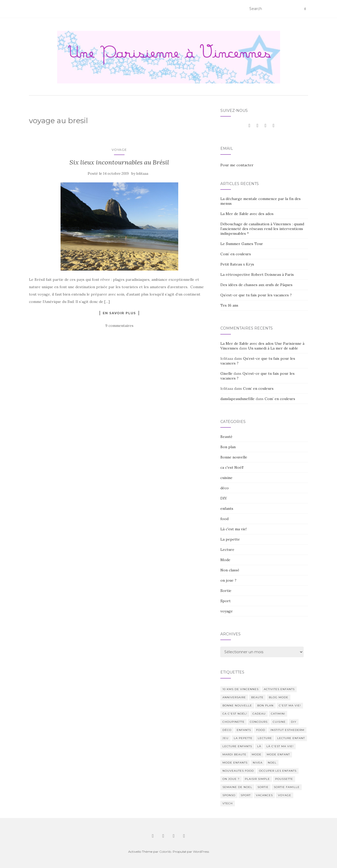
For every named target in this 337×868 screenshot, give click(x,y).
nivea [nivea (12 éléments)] (258, 763)
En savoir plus (119, 313)
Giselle (226, 373)
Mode (225, 560)
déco (225, 488)
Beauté (226, 437)
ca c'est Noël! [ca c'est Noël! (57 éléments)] (235, 714)
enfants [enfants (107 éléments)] (244, 730)
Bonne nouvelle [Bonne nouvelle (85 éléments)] (237, 705)
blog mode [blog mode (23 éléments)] (279, 697)
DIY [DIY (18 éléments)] (294, 722)
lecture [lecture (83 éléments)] (265, 738)
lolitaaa (142, 174)
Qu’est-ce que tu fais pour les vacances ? (256, 295)
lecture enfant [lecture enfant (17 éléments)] (291, 738)
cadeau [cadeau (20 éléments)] (259, 714)
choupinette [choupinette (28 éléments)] (234, 722)
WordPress (201, 852)
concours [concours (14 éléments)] (259, 722)
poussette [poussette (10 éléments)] (284, 779)
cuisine (226, 478)
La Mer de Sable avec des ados (247, 214)
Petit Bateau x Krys (237, 264)
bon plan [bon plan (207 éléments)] (265, 705)
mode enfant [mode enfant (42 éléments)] (278, 754)
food (224, 519)
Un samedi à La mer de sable (273, 348)
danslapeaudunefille (237, 399)
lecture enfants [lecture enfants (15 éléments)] (237, 746)
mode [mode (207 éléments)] (257, 754)
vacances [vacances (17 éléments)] (264, 795)
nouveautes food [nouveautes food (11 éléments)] (238, 771)
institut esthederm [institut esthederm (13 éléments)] (287, 730)
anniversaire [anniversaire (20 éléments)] (234, 697)
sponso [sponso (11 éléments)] (229, 795)
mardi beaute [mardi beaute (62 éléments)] (234, 754)
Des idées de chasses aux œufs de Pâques (256, 285)
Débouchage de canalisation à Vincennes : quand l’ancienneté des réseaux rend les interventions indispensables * (262, 229)
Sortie (226, 591)
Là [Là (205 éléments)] (259, 746)
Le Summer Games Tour (242, 244)
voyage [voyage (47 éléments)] (285, 795)
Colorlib (165, 852)
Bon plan (228, 447)
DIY (224, 498)
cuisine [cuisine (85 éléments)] (279, 722)
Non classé (230, 570)
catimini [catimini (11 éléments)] (278, 714)
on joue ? (228, 580)
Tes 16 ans (229, 305)
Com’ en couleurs (236, 254)
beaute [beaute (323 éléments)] (257, 697)
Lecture (227, 550)
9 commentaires (119, 326)
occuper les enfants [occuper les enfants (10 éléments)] (278, 771)
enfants (227, 508)
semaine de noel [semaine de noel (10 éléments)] (237, 787)
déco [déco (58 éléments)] (227, 730)
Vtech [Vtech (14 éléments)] (228, 803)
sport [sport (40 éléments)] (246, 795)
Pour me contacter (237, 165)
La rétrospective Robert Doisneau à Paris (257, 275)
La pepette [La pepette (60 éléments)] (243, 738)
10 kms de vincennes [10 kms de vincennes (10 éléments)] (241, 689)
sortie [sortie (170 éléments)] (263, 787)
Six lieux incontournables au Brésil (119, 162)
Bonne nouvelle (234, 457)
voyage (119, 150)
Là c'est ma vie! (234, 529)
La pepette (230, 539)
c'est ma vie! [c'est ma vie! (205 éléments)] (290, 705)
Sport (226, 601)
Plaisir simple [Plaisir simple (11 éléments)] (257, 779)
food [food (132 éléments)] (261, 730)
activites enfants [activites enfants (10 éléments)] (279, 689)
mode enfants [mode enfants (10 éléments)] (235, 763)
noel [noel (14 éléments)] (272, 763)
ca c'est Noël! (232, 467)
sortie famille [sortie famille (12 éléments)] (287, 787)
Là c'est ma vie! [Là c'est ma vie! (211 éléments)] (280, 746)
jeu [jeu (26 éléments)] (226, 738)
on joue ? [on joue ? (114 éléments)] (231, 779)
